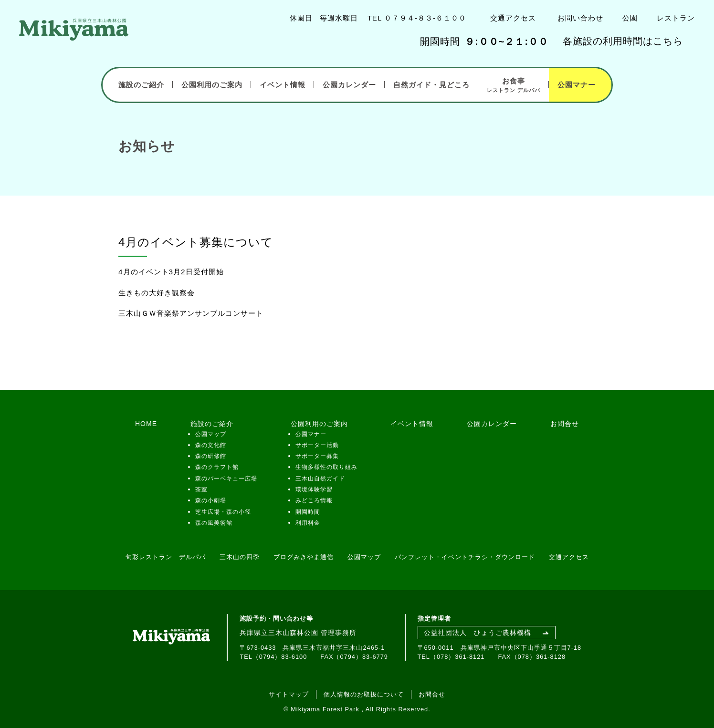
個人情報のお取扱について (364, 694)
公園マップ (211, 434)
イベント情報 (283, 85)
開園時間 (308, 512)
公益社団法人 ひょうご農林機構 (478, 633)
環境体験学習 (314, 489)
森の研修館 (211, 456)
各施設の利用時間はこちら (623, 41)
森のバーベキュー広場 (226, 478)
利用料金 (308, 523)
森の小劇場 (211, 500)
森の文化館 (211, 445)
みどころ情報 (314, 500)
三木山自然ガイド (320, 478)
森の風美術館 (214, 523)
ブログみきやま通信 (304, 557)
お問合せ (565, 424)
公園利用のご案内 (212, 85)
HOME (146, 424)
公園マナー (577, 85)
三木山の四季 (240, 557)
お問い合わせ (580, 18)
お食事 (514, 85)
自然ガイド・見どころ (431, 85)
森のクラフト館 (217, 467)
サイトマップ (289, 694)
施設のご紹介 (141, 85)
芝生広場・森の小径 (223, 512)
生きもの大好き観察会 (157, 293)
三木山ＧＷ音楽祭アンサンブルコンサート (191, 313)
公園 (630, 18)
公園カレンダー (349, 85)
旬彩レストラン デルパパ (166, 557)
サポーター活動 (317, 445)
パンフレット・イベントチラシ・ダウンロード (465, 557)
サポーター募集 (317, 456)
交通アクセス (513, 18)
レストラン (676, 18)
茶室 (201, 489)
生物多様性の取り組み (326, 467)
